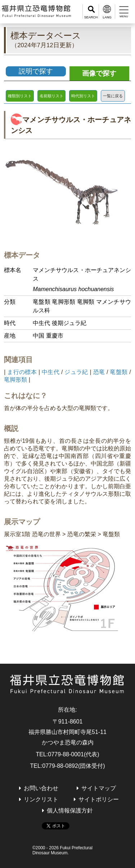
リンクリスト (41, 799)
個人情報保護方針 (70, 811)
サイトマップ (99, 788)
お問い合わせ (41, 788)
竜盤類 (119, 372)
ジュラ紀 (76, 372)
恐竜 (99, 372)
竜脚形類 (15, 380)
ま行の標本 (22, 372)
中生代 (51, 372)
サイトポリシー (99, 799)
